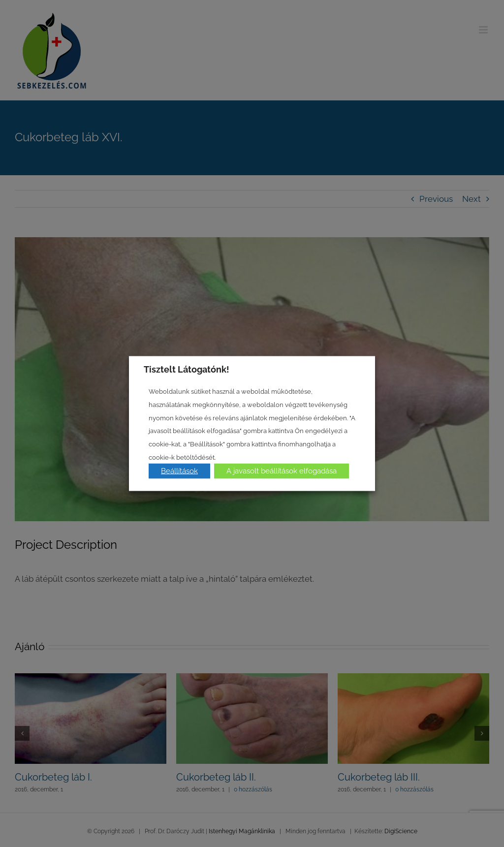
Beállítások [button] (179, 471)
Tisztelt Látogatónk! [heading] (187, 369)
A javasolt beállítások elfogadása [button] (282, 471)
